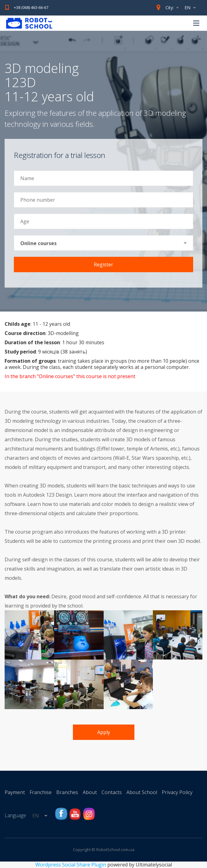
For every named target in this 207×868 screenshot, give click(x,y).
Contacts (112, 792)
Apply (104, 732)
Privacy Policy (177, 792)
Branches (67, 792)
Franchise (41, 792)
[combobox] (192, 8)
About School (142, 792)
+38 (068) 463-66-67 (31, 7)
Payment (15, 792)
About (90, 792)
